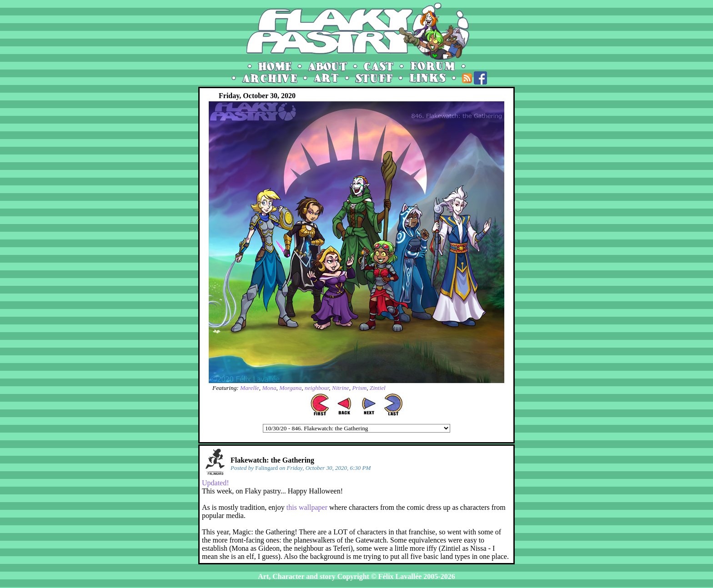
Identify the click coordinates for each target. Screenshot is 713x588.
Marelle (250, 388)
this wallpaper (307, 507)
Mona (269, 388)
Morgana (290, 388)
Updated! (216, 483)
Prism (359, 388)
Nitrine (341, 388)
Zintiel (378, 388)
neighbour (317, 388)
